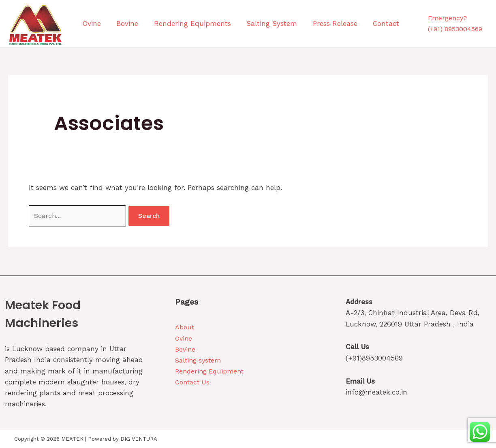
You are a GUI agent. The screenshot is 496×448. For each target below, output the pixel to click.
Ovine (86, 23)
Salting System (246, 23)
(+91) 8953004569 (455, 29)
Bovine (115, 23)
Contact (347, 23)
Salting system (198, 360)
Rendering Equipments (173, 23)
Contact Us (192, 382)
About (185, 327)
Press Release (303, 23)
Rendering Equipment (209, 371)
